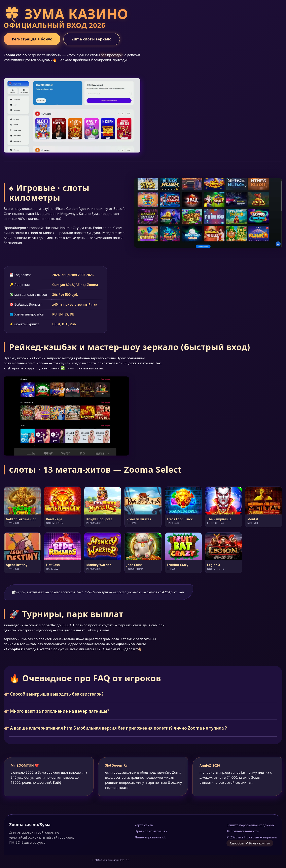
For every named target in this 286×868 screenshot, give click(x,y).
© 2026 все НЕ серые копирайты (252, 837)
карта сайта (144, 825)
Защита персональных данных (250, 825)
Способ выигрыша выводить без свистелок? (57, 694)
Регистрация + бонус (32, 39)
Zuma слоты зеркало (92, 39)
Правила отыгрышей (151, 831)
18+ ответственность (243, 831)
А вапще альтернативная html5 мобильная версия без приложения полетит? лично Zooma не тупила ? (118, 728)
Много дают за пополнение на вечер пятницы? (60, 711)
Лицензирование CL (150, 837)
